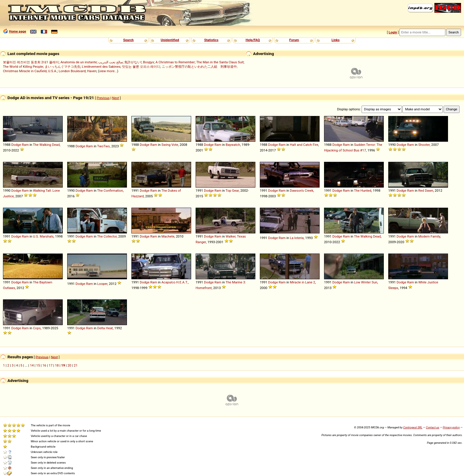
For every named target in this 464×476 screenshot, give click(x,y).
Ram (25, 145)
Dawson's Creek (301, 191)
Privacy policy (451, 427)
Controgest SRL (413, 427)
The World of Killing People (23, 67)
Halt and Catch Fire (304, 145)
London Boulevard (72, 71)
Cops (37, 328)
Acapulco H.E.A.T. (174, 282)
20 (69, 365)
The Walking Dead (46, 145)
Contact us (432, 427)
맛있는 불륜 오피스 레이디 (141, 67)
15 (38, 365)
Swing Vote (170, 145)
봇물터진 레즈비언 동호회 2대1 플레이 (31, 62)
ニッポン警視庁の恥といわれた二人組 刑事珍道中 (199, 67)
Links (335, 40)
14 (32, 365)
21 (76, 365)
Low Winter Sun (366, 282)
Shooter (424, 145)
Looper (102, 284)
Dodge (16, 145)
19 (63, 365)
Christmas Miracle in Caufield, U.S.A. (30, 71)
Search (128, 40)
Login (393, 32)
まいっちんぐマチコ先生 (63, 67)
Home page (17, 31)
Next (116, 98)
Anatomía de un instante (79, 62)
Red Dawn (426, 191)
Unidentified (170, 40)
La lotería (297, 238)
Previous (103, 98)
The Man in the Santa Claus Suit (220, 62)
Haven (92, 71)
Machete (168, 236)
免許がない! (133, 62)
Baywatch (233, 145)
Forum (294, 40)
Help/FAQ (253, 40)
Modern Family (429, 236)
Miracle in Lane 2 (302, 282)
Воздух (148, 62)
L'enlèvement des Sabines (101, 67)
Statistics (211, 40)
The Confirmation (110, 191)
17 (51, 365)
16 (44, 365)
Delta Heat (105, 328)
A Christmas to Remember (175, 62)
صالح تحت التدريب (111, 62)
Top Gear (232, 191)
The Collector (107, 236)
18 (57, 365)
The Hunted (363, 191)
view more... (108, 71)
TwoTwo (103, 146)
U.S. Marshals (43, 236)
